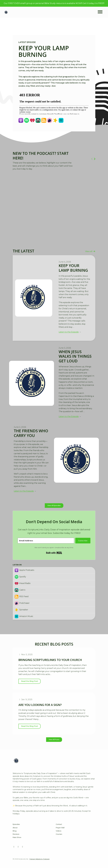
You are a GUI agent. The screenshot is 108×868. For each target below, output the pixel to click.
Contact (59, 824)
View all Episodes (54, 505)
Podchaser (22, 603)
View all (90, 251)
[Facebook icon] (14, 847)
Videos (58, 831)
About (15, 828)
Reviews (16, 834)
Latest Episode (27, 42)
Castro (20, 590)
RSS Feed (22, 597)
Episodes (16, 824)
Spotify (20, 577)
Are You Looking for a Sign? (40, 705)
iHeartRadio (23, 583)
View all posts (54, 740)
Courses (59, 834)
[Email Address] (46, 541)
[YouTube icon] (18, 847)
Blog (15, 831)
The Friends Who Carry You (31, 433)
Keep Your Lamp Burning (44, 51)
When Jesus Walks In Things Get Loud (75, 356)
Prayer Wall (60, 828)
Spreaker (21, 610)
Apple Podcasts (24, 570)
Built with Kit (54, 553)
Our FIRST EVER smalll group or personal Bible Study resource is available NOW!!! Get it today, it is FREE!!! (54, 3)
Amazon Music (24, 616)
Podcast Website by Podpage (39, 859)
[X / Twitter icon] (23, 847)
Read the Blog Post (30, 681)
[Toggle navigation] (100, 12)
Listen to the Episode (69, 332)
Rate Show (17, 837)
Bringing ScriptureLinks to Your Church (50, 660)
